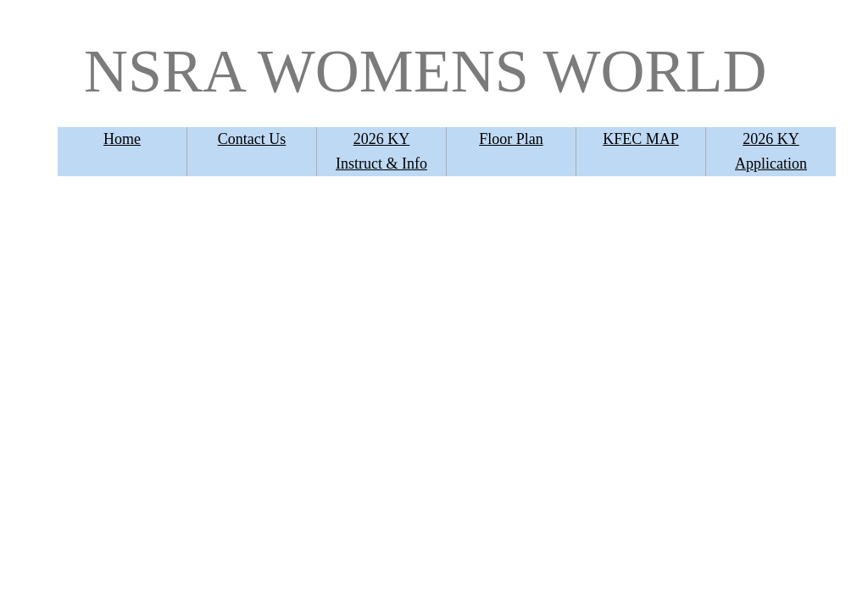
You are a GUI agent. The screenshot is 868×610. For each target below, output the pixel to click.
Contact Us (252, 139)
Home (122, 139)
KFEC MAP (641, 139)
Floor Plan (511, 139)
